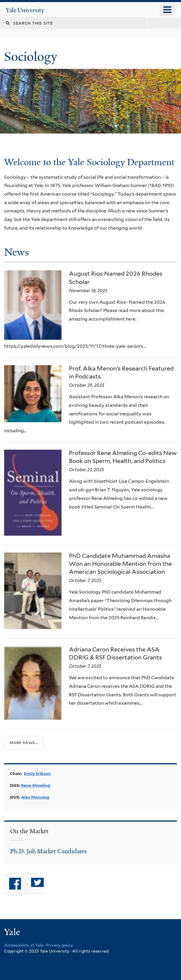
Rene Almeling (36, 785)
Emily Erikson (37, 773)
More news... (24, 743)
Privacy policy (60, 945)
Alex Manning (35, 797)
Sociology (32, 57)
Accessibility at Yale (24, 945)
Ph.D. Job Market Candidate (47, 851)
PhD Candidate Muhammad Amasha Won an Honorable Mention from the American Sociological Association (120, 564)
